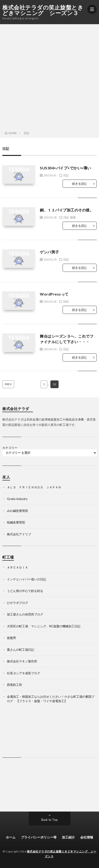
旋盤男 (11, 638)
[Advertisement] (49, 76)
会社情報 (87, 837)
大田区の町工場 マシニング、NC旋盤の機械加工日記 (44, 626)
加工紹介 (68, 837)
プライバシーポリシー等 (39, 837)
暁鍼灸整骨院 (16, 522)
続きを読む (80, 184)
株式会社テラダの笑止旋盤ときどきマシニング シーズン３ (43, 10)
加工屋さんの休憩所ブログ (25, 614)
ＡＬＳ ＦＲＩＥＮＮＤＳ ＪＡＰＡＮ (34, 487)
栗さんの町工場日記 (21, 650)
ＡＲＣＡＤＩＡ (18, 567)
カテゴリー (10, 448)
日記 (66, 175)
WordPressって (54, 294)
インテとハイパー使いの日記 (27, 579)
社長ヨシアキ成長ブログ (24, 673)
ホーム (11, 837)
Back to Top (49, 820)
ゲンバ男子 (49, 252)
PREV (8, 384)
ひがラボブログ (18, 603)
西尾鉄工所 (14, 685)
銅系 (73, 217)
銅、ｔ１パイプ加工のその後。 (67, 210)
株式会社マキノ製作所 (22, 661)
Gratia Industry (17, 499)
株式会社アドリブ (19, 534)
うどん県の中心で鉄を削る (25, 591)
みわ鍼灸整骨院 (18, 511)
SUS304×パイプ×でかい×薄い (65, 168)
